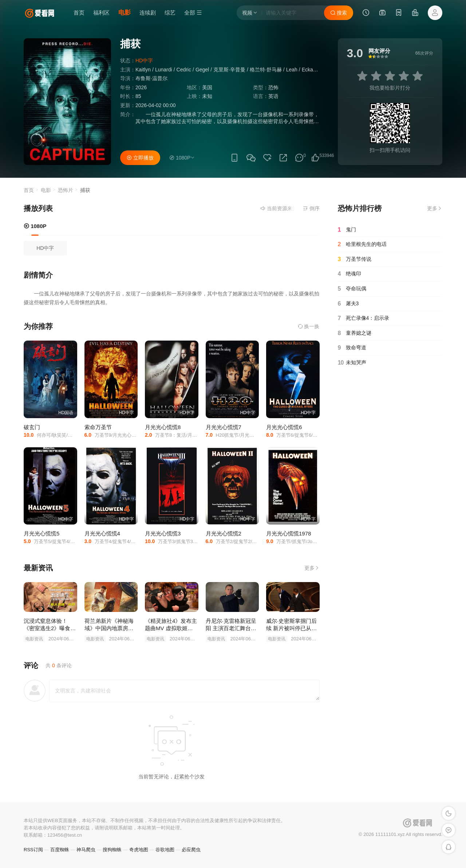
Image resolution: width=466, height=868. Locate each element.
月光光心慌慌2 (224, 533)
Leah (292, 70)
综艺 (170, 13)
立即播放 (140, 158)
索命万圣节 (98, 427)
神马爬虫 (86, 850)
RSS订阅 (33, 850)
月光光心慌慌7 (224, 427)
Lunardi (164, 70)
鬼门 (347, 230)
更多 (312, 568)
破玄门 (32, 427)
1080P (35, 226)
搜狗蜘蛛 (112, 850)
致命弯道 (352, 348)
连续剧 (148, 13)
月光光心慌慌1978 (289, 533)
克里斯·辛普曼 (229, 70)
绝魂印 (349, 274)
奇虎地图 (139, 850)
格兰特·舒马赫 (266, 70)
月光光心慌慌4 (102, 533)
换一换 (309, 326)
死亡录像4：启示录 (364, 318)
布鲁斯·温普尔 (151, 78)
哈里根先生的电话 (362, 244)
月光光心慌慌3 (163, 533)
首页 (79, 13)
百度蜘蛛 (60, 850)
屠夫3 (348, 304)
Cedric (184, 70)
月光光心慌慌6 (284, 427)
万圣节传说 (355, 259)
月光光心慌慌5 (42, 533)
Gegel (202, 70)
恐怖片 (66, 190)
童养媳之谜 (355, 333)
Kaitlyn (143, 70)
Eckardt (310, 70)
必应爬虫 (191, 850)
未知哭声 (352, 363)
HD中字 (45, 248)
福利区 (101, 13)
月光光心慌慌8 (163, 427)
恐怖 (273, 87)
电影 (125, 13)
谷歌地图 (165, 850)
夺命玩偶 (352, 289)
